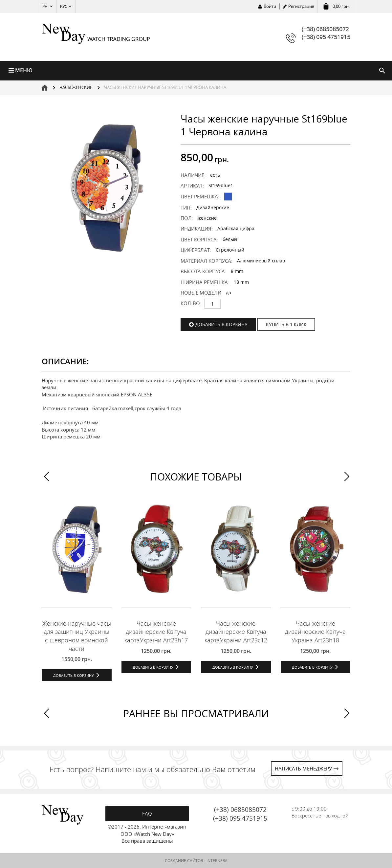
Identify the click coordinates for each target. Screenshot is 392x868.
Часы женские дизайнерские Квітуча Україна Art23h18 (315, 632)
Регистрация (301, 6)
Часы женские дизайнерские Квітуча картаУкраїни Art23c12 (236, 632)
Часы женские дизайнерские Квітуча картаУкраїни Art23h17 (156, 632)
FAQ (147, 813)
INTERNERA (217, 861)
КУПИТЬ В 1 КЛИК (286, 324)
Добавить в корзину (221, 324)
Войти (270, 6)
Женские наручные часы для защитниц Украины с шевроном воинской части (77, 636)
